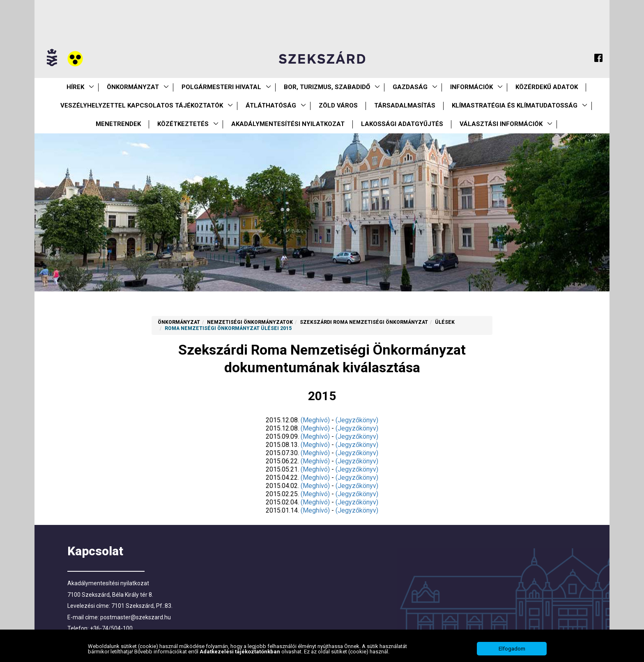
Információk (471, 87)
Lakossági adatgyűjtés (402, 124)
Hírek (75, 87)
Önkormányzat (133, 87)
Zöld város (338, 105)
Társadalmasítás (405, 105)
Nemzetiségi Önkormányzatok (250, 322)
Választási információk (501, 124)
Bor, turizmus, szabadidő (327, 87)
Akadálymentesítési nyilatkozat (288, 124)
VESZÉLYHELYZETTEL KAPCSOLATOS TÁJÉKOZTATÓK (142, 105)
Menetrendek (118, 124)
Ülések (445, 322)
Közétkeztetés (183, 124)
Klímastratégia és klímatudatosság (515, 105)
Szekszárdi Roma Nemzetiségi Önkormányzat (364, 322)
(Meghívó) (315, 420)
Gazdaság (410, 87)
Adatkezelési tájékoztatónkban (240, 656)
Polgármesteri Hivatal (221, 87)
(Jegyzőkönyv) (357, 420)
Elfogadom (512, 654)
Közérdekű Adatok (547, 87)
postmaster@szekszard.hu (136, 617)
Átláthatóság (271, 105)
